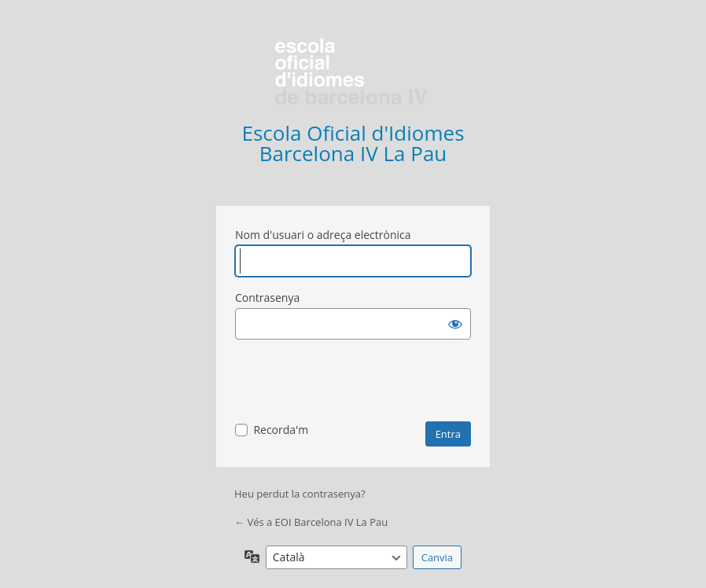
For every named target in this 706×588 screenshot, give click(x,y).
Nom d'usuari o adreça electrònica (323, 235)
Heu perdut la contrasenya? (300, 494)
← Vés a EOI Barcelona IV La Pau (311, 522)
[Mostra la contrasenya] (455, 324)
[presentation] (355, 383)
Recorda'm (281, 430)
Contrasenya (267, 298)
